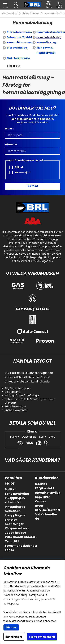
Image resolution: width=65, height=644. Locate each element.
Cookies (41, 484)
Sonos (9, 550)
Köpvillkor (42, 497)
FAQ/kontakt (45, 488)
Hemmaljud (9, 13)
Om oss (40, 501)
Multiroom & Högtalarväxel (46, 50)
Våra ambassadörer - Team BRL (21, 539)
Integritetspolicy (48, 493)
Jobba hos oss (15, 533)
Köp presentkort (17, 528)
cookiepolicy (11, 604)
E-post (9, 129)
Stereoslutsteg (17, 48)
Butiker (10, 489)
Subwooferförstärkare (22, 37)
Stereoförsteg (46, 42)
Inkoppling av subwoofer (15, 500)
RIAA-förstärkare (18, 58)
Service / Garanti (47, 510)
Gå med (33, 186)
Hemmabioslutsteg (20, 42)
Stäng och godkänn (42, 637)
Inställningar (14, 637)
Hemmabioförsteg (49, 37)
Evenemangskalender (21, 546)
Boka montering (17, 494)
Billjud (16, 167)
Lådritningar (14, 524)
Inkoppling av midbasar (15, 509)
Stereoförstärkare (19, 32)
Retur (39, 506)
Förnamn (11, 145)
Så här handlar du (46, 516)
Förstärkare (31, 13)
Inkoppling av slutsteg (15, 517)
